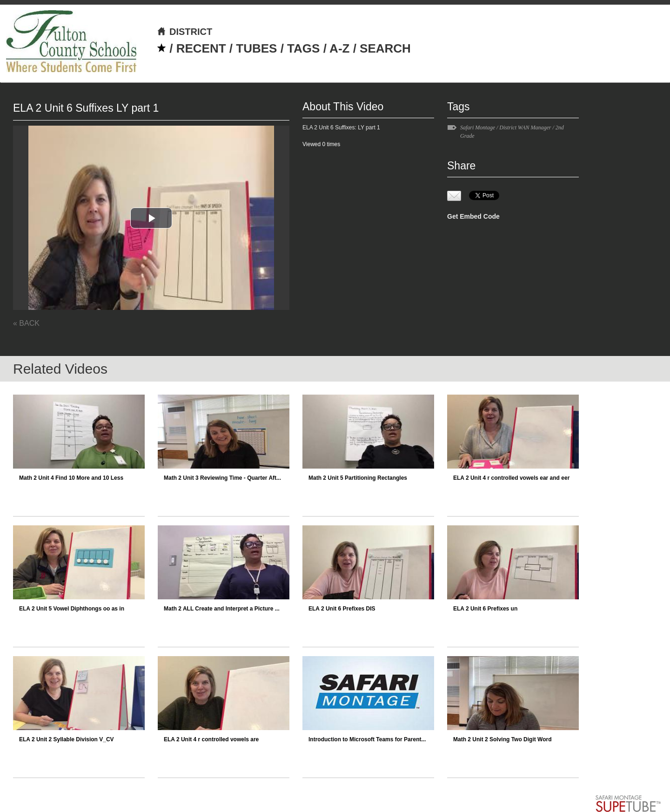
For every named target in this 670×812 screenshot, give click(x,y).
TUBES (256, 48)
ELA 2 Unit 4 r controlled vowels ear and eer (511, 478)
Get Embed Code (473, 216)
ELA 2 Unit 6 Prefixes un (485, 609)
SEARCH (385, 48)
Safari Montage (478, 128)
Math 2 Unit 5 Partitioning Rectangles (358, 478)
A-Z (339, 48)
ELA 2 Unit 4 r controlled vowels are (211, 739)
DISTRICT (184, 32)
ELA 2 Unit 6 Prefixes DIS (342, 609)
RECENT (201, 48)
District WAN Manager (525, 128)
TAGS (303, 48)
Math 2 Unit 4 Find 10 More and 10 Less (71, 478)
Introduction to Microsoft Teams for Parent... (367, 739)
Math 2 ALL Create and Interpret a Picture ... (222, 609)
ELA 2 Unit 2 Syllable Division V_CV (67, 739)
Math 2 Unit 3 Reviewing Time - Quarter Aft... (222, 478)
